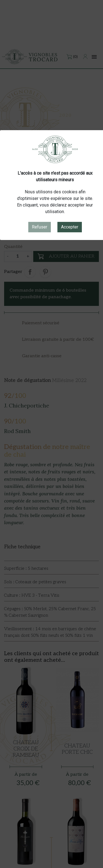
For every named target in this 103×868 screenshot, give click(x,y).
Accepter (70, 227)
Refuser (40, 227)
